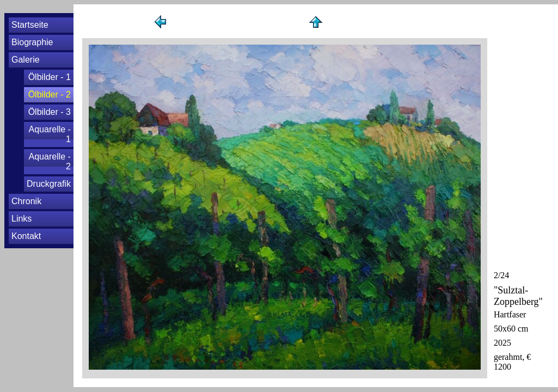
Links (22, 219)
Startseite (30, 25)
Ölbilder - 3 (50, 112)
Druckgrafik (49, 184)
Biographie (32, 42)
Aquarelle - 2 (50, 161)
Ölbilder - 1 (50, 77)
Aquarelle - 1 (50, 134)
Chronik (26, 201)
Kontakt (26, 236)
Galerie (26, 60)
